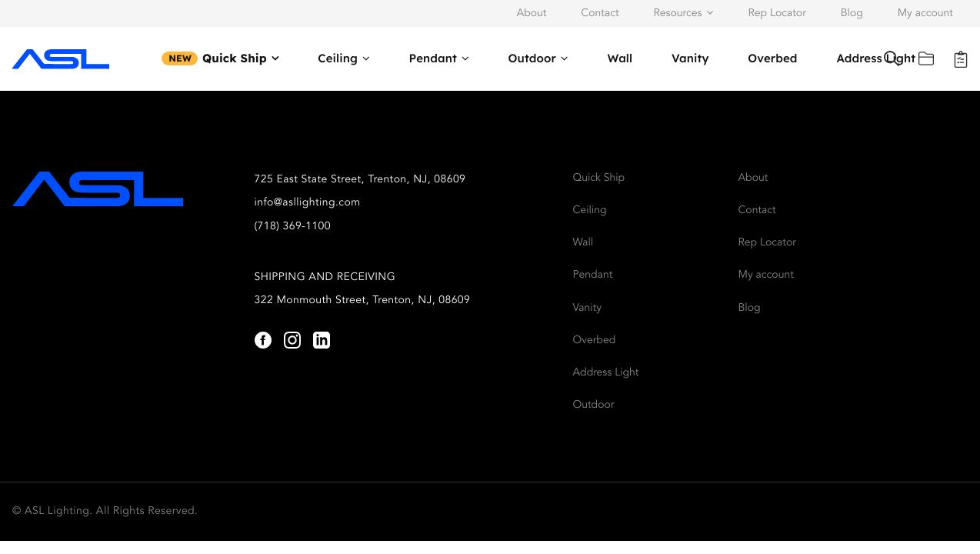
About (532, 14)
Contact (600, 14)
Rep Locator (777, 14)
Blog (852, 14)
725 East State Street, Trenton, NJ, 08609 (360, 180)
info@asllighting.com (308, 203)
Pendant (433, 58)
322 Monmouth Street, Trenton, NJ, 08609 (363, 301)
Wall (620, 58)
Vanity (690, 58)
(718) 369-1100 (293, 227)
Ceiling (338, 58)
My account (925, 14)
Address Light (606, 373)
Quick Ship (235, 58)
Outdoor (532, 58)
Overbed (772, 58)
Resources (677, 14)
